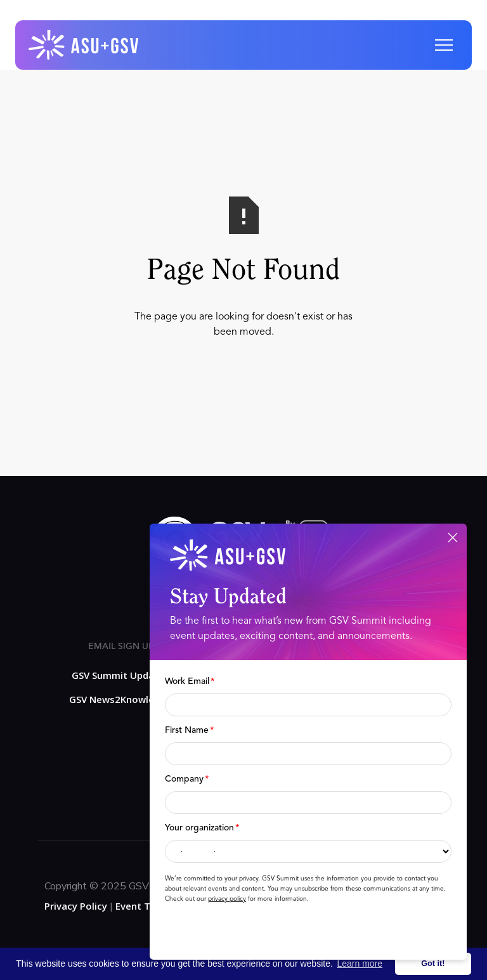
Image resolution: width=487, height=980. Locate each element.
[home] (84, 45)
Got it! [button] (433, 964)
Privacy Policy (76, 906)
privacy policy (227, 899)
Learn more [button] (360, 964)
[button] (444, 45)
